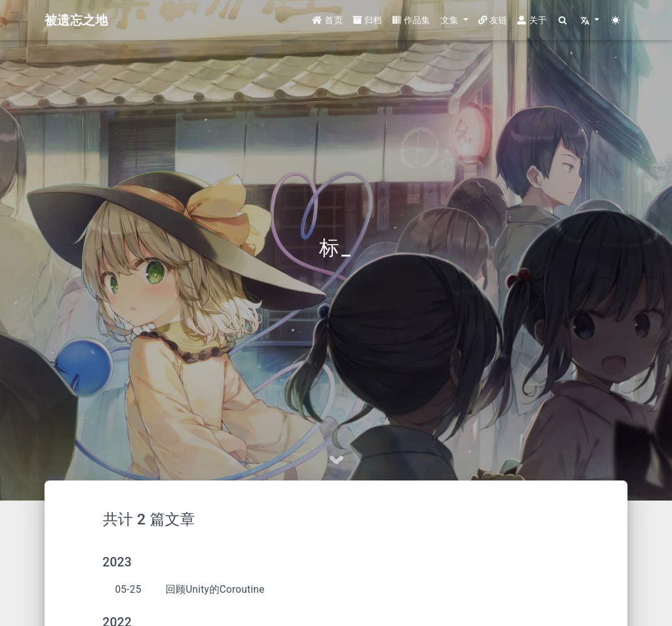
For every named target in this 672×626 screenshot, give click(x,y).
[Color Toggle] (616, 20)
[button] (454, 20)
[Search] (563, 20)
